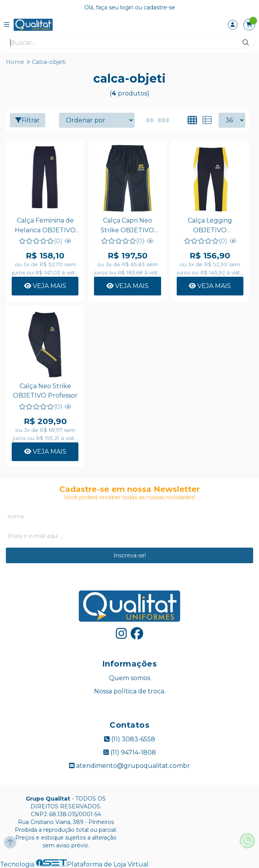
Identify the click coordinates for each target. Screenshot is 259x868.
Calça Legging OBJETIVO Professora (210, 226)
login (128, 7)
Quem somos (129, 678)
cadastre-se (159, 7)
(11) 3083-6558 (130, 739)
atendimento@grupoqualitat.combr (129, 766)
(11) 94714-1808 (130, 752)
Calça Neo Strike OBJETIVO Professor (45, 391)
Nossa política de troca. (130, 691)
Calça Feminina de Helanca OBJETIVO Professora (45, 226)
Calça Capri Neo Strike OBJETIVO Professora (127, 226)
